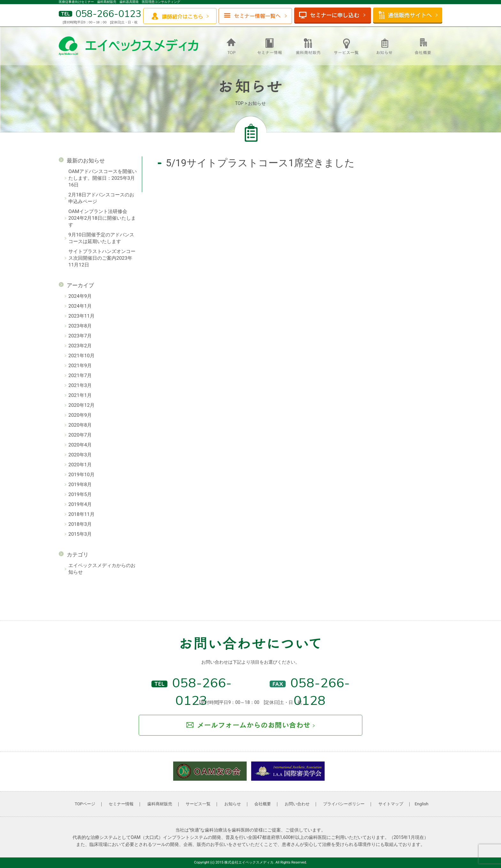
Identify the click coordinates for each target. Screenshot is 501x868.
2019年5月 (80, 494)
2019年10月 (81, 475)
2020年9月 (80, 415)
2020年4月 (80, 445)
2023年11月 (81, 316)
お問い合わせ (297, 804)
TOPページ (85, 804)
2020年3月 (80, 455)
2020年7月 (80, 435)
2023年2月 (80, 346)
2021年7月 (80, 375)
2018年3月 (80, 524)
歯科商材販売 (160, 804)
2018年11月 (81, 514)
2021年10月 (81, 356)
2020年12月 (81, 405)
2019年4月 (80, 504)
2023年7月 (80, 336)
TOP (239, 103)
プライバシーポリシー (344, 804)
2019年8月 (80, 485)
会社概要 (263, 804)
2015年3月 (80, 534)
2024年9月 (80, 296)
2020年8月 (80, 425)
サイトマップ (391, 804)
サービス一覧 (198, 804)
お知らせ (233, 804)
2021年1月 (80, 395)
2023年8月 (80, 326)
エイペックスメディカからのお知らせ (102, 569)
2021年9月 (80, 366)
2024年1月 (80, 306)
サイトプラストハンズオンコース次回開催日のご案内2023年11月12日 (102, 258)
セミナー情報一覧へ (255, 16)
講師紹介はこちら (180, 16)
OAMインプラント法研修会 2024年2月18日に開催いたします (102, 218)
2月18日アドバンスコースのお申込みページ (101, 198)
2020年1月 (80, 465)
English (422, 804)
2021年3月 (80, 385)
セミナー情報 (121, 804)
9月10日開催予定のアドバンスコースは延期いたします (101, 238)
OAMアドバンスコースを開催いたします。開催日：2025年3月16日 (103, 178)
